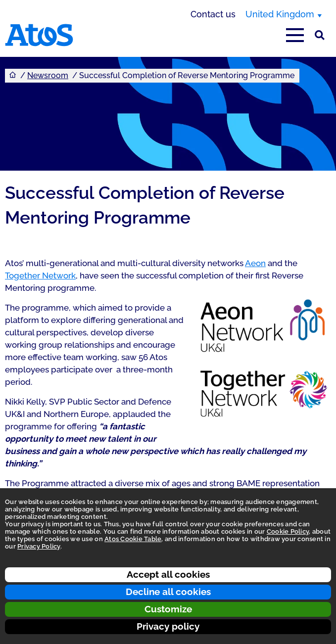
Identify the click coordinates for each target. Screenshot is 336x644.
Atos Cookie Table (133, 539)
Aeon (255, 263)
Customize (168, 609)
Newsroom (48, 75)
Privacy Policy (39, 546)
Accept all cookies (168, 574)
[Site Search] (320, 35)
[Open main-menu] (295, 35)
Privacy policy (168, 626)
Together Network (40, 276)
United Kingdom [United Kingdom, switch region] (280, 14)
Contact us (213, 14)
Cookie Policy (288, 531)
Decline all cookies (168, 592)
